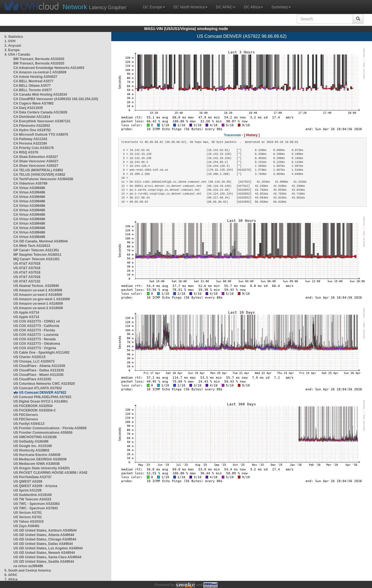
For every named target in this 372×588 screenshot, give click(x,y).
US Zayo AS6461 (26, 526)
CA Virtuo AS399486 (29, 188)
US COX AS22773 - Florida (34, 330)
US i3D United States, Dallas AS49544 (43, 544)
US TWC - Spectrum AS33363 (36, 504)
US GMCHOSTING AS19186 (35, 437)
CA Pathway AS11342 (30, 139)
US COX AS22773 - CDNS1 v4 (37, 321)
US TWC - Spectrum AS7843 (36, 508)
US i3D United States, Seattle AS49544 (44, 562)
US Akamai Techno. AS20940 (36, 286)
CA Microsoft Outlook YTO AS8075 (41, 135)
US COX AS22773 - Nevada (35, 339)
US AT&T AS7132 (27, 281)
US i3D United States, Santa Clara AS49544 (47, 557)
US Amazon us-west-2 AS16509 (38, 308)
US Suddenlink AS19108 (33, 495)
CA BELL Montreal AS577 (33, 81)
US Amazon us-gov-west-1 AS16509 (42, 299)
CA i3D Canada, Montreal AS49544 (40, 241)
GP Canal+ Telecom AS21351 (36, 250)
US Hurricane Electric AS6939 (37, 455)
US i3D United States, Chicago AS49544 (45, 539)
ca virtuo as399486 (28, 566)
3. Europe (12, 50)
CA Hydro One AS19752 (32, 130)
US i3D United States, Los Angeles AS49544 (48, 548)
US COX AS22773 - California (36, 326)
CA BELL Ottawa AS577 (32, 86)
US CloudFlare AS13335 (32, 379)
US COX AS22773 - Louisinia (36, 335)
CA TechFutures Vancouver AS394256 (43, 179)
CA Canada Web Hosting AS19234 (40, 95)
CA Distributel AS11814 (32, 117)
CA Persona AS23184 (30, 143)
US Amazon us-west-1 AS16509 (38, 304)
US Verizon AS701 (28, 513)
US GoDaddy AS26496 (31, 441)
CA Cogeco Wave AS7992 (34, 103)
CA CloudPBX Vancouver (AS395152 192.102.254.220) (56, 99)
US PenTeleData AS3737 (32, 477)
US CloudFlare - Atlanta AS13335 (39, 366)
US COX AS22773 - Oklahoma (37, 344)
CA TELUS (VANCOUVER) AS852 (39, 175)
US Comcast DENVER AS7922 (43, 393)
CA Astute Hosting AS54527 (35, 77)
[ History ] (252, 135)
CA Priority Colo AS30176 (34, 148)
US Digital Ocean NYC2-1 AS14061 (41, 401)
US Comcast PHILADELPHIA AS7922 (42, 397)
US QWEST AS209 (28, 482)
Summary (281, 7)
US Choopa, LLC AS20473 (34, 361)
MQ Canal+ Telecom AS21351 (36, 259)
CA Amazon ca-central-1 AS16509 (40, 72)
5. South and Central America (28, 570)
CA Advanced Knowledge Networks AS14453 (49, 68)
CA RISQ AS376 (26, 152)
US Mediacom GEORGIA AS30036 (40, 459)
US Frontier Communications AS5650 (43, 433)
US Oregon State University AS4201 (42, 468)
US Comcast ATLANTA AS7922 (38, 388)
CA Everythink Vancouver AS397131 (42, 121)
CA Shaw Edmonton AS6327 (36, 157)
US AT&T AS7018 (27, 264)
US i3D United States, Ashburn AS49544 (45, 530)
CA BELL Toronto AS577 (33, 90)
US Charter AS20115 (29, 357)
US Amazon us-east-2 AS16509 (38, 295)
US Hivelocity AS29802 (31, 450)
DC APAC (226, 7)
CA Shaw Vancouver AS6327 (36, 161)
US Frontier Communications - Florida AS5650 (50, 428)
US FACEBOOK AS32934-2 (35, 410)
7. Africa (11, 579)
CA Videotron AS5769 (30, 183)
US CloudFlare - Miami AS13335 (38, 375)
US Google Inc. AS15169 (33, 446)
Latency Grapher (94, 7)
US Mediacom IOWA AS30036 (37, 464)
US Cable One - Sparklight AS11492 (41, 353)
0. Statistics (14, 37)
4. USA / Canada (17, 54)
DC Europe (154, 7)
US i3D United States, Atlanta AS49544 (44, 535)
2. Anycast (13, 46)
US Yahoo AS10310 (29, 522)
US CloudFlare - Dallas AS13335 (39, 370)
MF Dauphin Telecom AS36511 (37, 255)
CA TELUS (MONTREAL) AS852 (38, 170)
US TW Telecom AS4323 (32, 499)
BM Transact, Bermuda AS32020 (39, 59)
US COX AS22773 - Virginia (35, 348)
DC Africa (253, 7)
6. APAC (11, 575)
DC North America (190, 7)
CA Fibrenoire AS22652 (32, 126)
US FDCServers (26, 415)
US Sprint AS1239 (27, 490)
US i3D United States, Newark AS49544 (44, 553)
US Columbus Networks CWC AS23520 (44, 384)
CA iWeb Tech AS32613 (32, 246)
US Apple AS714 (26, 312)
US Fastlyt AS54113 (29, 424)
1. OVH (10, 41)
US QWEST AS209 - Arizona (35, 486)
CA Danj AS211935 (28, 108)
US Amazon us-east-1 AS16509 (38, 290)
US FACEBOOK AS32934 (33, 406)
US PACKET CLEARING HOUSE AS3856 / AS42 (50, 473)
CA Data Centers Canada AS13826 (40, 112)
